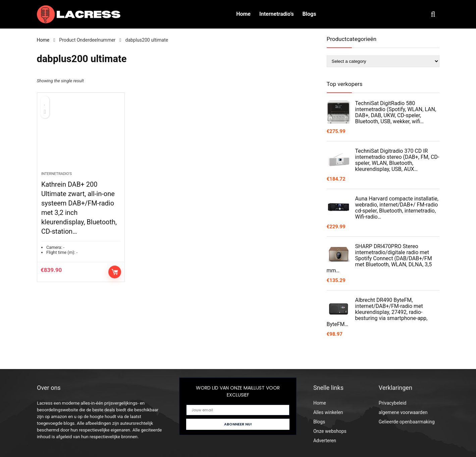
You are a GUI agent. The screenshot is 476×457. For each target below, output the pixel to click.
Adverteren (325, 441)
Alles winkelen (328, 412)
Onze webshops (330, 431)
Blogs (309, 14)
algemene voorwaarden (403, 412)
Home (243, 14)
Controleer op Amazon (115, 272)
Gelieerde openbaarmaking (407, 422)
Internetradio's (57, 174)
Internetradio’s (277, 14)
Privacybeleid (393, 403)
